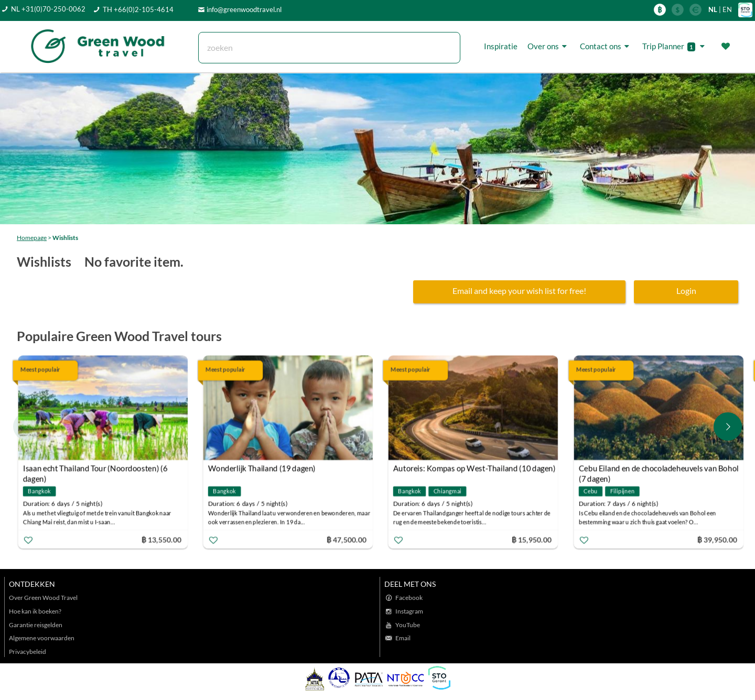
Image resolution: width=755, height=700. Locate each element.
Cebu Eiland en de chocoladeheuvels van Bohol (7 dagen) (658, 469)
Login (686, 291)
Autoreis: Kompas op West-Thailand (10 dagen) (474, 468)
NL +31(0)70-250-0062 (48, 9)
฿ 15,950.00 (532, 539)
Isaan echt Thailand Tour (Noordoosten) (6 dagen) (95, 469)
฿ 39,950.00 (717, 539)
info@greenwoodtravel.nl (244, 9)
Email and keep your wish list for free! (519, 291)
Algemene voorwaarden (42, 638)
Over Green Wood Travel (43, 598)
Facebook (409, 598)
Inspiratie (501, 46)
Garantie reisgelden (36, 625)
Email (403, 638)
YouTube (408, 625)
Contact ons (606, 46)
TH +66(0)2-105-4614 (138, 9)
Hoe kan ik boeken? (35, 611)
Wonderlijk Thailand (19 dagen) (262, 468)
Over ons (549, 46)
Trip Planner (675, 46)
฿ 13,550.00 (161, 539)
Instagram (409, 611)
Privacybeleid (28, 652)
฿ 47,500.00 (347, 539)
